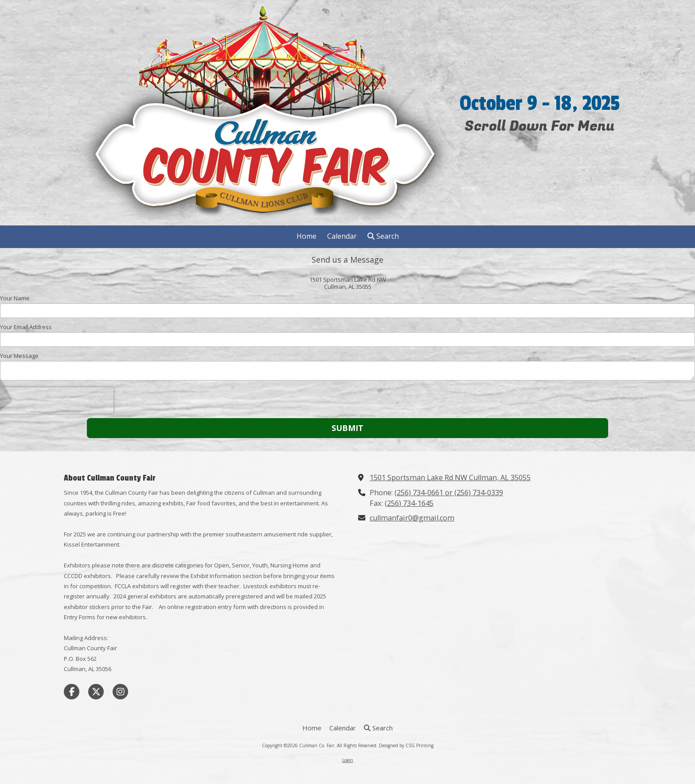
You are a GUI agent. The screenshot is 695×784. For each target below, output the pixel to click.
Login (348, 760)
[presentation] (57, 400)
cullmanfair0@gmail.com (412, 518)
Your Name (15, 298)
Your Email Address (26, 327)
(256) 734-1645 (409, 503)
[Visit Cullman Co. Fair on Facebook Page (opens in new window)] (72, 692)
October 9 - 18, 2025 (540, 104)
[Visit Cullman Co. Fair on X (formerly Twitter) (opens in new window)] (96, 692)
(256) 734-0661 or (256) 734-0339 (449, 493)
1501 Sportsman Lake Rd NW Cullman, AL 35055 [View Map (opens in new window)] (450, 477)
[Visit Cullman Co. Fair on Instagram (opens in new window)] (120, 692)
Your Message (19, 356)
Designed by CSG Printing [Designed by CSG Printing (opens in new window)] (406, 745)
